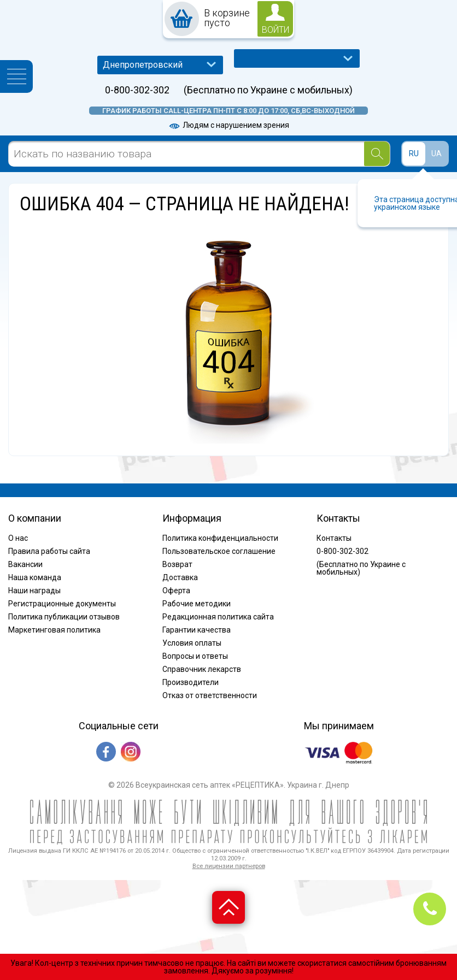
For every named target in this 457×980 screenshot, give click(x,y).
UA (437, 154)
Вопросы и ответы (195, 656)
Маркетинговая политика (54, 630)
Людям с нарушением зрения (228, 125)
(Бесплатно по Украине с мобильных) (268, 90)
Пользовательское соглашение (219, 551)
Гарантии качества (197, 630)
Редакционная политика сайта (218, 617)
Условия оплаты (192, 643)
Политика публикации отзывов (64, 617)
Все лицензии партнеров (229, 866)
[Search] (377, 154)
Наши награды (34, 591)
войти (276, 30)
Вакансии (25, 564)
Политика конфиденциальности (220, 538)
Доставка (180, 577)
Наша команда (35, 577)
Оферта (176, 591)
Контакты (334, 538)
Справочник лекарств (202, 669)
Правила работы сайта (49, 551)
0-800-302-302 (137, 90)
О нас (18, 538)
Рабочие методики (197, 604)
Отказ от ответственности (210, 695)
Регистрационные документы (62, 604)
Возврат (177, 564)
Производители (191, 682)
